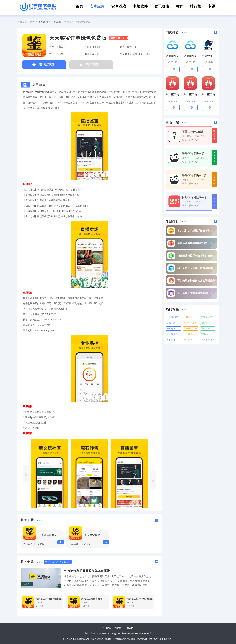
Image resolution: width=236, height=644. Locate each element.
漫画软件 (205, 323)
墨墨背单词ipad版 (194, 175)
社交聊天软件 (173, 334)
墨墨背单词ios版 (193, 154)
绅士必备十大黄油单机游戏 (192, 293)
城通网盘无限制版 (190, 56)
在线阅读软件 (208, 317)
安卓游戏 (119, 6)
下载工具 (56, 22)
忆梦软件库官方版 (208, 56)
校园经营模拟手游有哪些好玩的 (195, 256)
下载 (60, 542)
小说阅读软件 (208, 340)
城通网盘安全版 (172, 56)
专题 (211, 6)
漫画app (171, 328)
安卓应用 (97, 6)
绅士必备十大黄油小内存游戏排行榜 (196, 268)
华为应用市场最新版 (208, 95)
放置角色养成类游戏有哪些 (192, 243)
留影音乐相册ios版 (195, 197)
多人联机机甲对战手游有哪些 (194, 231)
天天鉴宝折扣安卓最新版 (51, 535)
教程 (180, 6)
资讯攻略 (162, 6)
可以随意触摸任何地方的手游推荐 (196, 281)
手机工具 (171, 323)
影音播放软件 (190, 328)
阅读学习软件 (190, 323)
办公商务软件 (190, 334)
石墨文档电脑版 (193, 132)
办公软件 (171, 340)
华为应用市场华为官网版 (190, 95)
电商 (118, 92)
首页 (79, 6)
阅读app (205, 334)
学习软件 (188, 340)
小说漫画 (188, 317)
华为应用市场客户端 (172, 95)
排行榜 (195, 6)
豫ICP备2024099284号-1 (142, 633)
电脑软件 (140, 6)
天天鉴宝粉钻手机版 (96, 535)
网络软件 (205, 328)
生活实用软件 (173, 317)
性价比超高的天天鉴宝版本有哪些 (87, 571)
